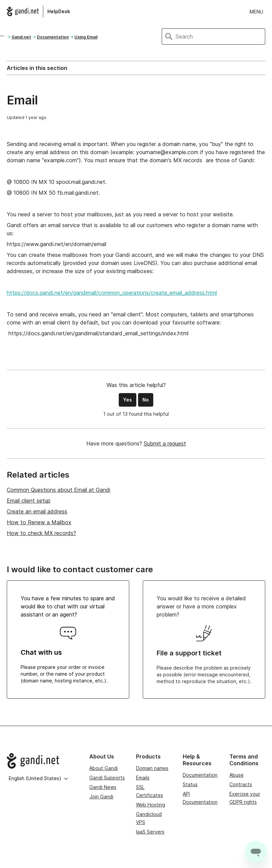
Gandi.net (21, 37)
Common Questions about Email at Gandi (59, 490)
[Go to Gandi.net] (43, 761)
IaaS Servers (150, 832)
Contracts (241, 784)
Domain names (152, 768)
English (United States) (38, 778)
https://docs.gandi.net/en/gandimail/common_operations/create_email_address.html (112, 293)
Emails (143, 778)
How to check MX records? (41, 533)
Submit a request (165, 443)
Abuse (236, 775)
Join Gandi (101, 797)
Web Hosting (151, 805)
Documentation (53, 37)
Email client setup (29, 501)
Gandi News (103, 787)
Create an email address (37, 511)
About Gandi (104, 768)
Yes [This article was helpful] (128, 400)
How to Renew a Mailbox (39, 522)
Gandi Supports (107, 778)
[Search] (220, 37)
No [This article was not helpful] (146, 400)
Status (190, 784)
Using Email (86, 37)
